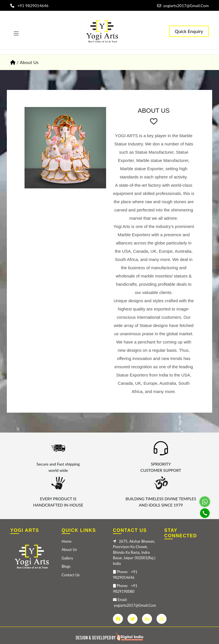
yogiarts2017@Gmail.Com (183, 6)
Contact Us (71, 575)
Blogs (66, 566)
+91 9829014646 (29, 6)
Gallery (67, 558)
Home (67, 541)
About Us (69, 550)
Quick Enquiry (189, 31)
